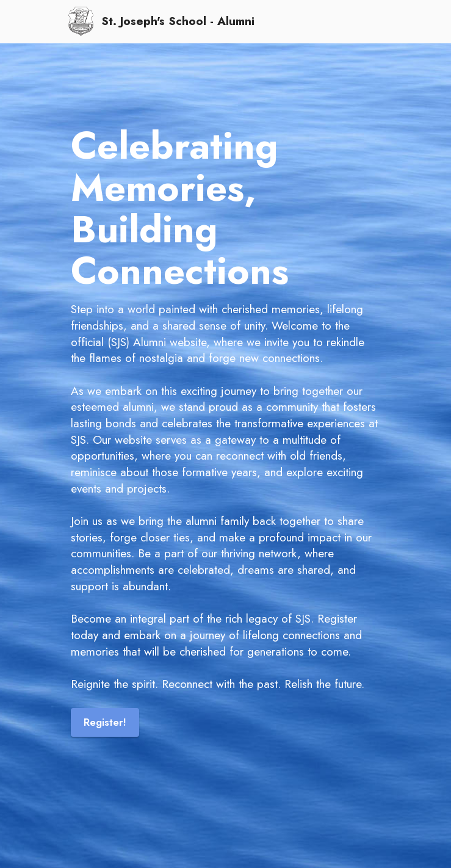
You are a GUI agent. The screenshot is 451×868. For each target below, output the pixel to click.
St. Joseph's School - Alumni (178, 21)
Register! (105, 722)
